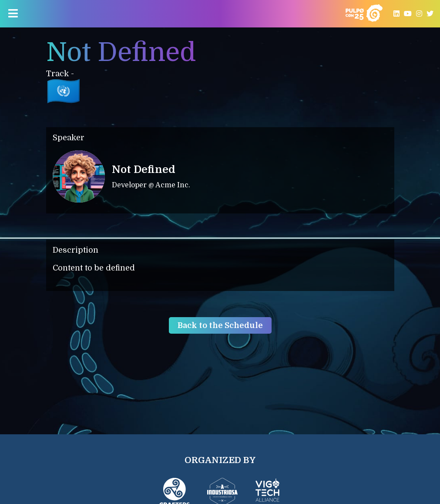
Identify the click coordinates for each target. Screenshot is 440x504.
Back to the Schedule (220, 325)
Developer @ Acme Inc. (151, 185)
